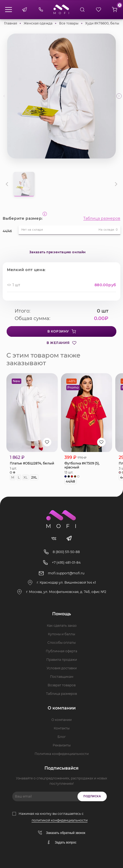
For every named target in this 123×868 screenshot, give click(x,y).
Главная (11, 23)
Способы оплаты (61, 643)
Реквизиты (62, 745)
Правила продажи (62, 660)
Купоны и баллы (61, 634)
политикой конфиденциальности (60, 820)
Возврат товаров (62, 685)
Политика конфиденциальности (62, 754)
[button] (119, 96)
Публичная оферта (61, 651)
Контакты (62, 728)
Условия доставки (62, 668)
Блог (62, 737)
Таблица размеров (102, 218)
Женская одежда (38, 23)
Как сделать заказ (62, 626)
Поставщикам (62, 677)
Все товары (69, 23)
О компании (61, 720)
